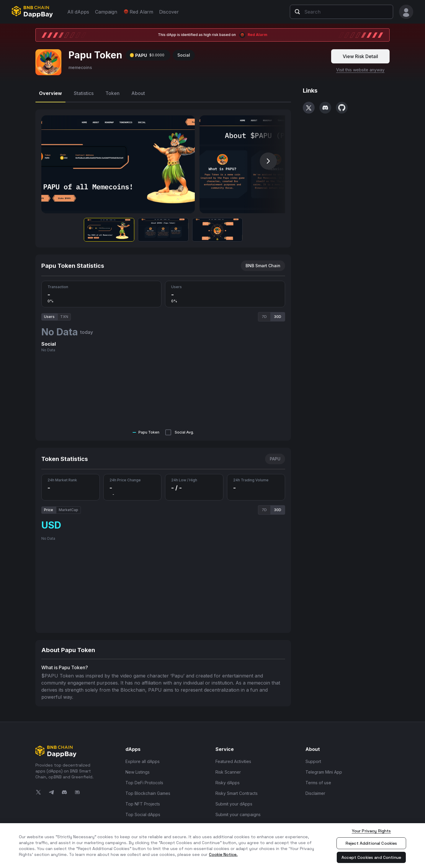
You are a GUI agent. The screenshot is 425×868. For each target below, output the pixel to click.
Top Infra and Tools (145, 822)
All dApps (78, 12)
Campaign (106, 12)
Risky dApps (228, 780)
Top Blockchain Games (148, 791)
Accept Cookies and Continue (371, 857)
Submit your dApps (234, 801)
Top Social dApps (143, 812)
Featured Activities (233, 759)
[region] (212, 846)
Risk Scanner (228, 769)
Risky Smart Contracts (237, 791)
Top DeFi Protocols (144, 780)
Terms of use (318, 780)
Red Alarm (138, 12)
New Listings (138, 769)
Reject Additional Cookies (371, 843)
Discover (169, 12)
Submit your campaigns (238, 812)
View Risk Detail (360, 54)
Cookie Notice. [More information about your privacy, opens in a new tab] (223, 854)
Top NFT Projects (143, 801)
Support (313, 759)
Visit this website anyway (360, 67)
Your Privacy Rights (371, 831)
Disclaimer (315, 791)
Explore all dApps (143, 759)
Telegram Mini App (324, 769)
